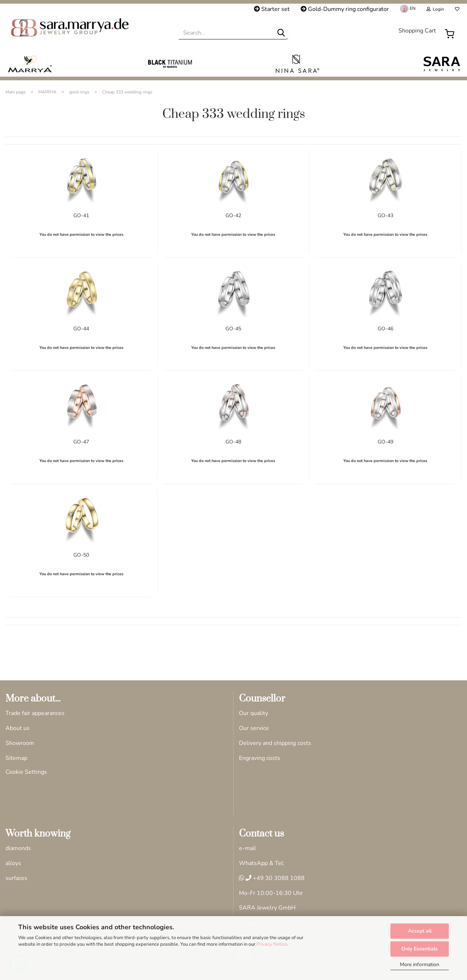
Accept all (420, 931)
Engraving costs (260, 758)
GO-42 (233, 215)
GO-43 (385, 215)
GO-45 (233, 328)
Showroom (20, 743)
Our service (254, 728)
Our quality (254, 713)
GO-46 (385, 328)
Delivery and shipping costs (275, 743)
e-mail (248, 848)
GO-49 (385, 441)
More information (420, 964)
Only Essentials (420, 949)
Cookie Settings (26, 772)
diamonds (18, 848)
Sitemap (16, 758)
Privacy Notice (272, 944)
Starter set (272, 9)
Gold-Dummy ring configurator (345, 9)
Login (435, 9)
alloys (13, 863)
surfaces (16, 878)
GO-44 (81, 328)
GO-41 (81, 215)
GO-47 (81, 441)
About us (18, 728)
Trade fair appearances (35, 713)
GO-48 (233, 441)
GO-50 (81, 554)
